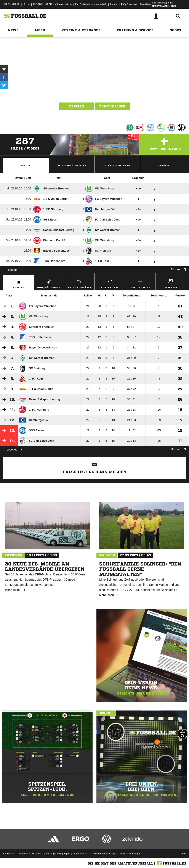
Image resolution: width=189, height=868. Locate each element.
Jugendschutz (81, 854)
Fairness (171, 283)
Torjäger (163, 165)
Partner (114, 4)
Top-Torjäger (112, 106)
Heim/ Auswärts (79, 283)
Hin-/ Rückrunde (49, 283)
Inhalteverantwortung (103, 854)
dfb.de (26, 4)
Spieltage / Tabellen (72, 165)
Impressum (9, 854)
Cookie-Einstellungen (130, 854)
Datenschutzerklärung (31, 854)
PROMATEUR (12, 4)
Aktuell (26, 165)
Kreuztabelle (140, 283)
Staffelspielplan (117, 165)
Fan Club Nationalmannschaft (91, 4)
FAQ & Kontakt (129, 4)
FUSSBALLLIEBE (42, 4)
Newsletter (146, 4)
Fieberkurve (110, 283)
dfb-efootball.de (63, 4)
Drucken (178, 269)
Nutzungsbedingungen (58, 854)
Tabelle (77, 106)
